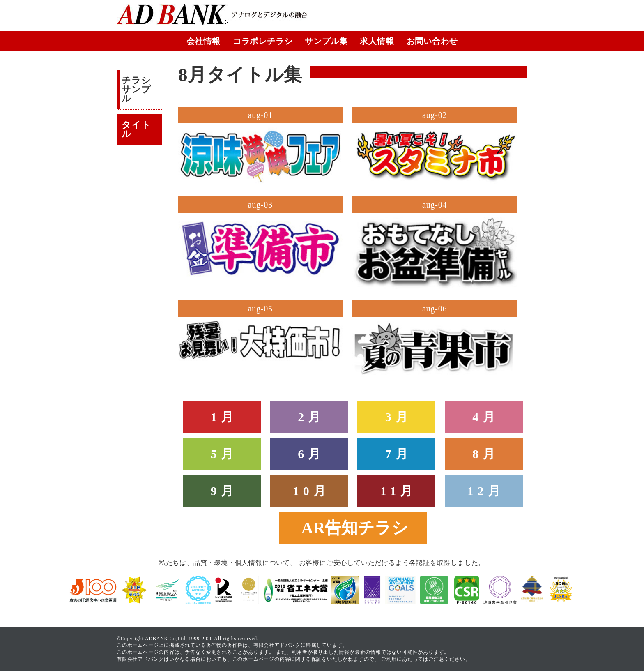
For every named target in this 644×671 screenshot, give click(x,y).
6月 (311, 454)
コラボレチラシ (263, 41)
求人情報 (377, 41)
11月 (398, 491)
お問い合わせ (432, 41)
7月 (399, 454)
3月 (399, 417)
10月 (311, 491)
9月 (224, 491)
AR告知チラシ (355, 528)
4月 (486, 417)
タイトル (136, 129)
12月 (486, 491)
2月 (311, 417)
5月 (224, 454)
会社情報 (204, 41)
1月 (224, 417)
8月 (486, 454)
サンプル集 (326, 41)
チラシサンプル (136, 89)
